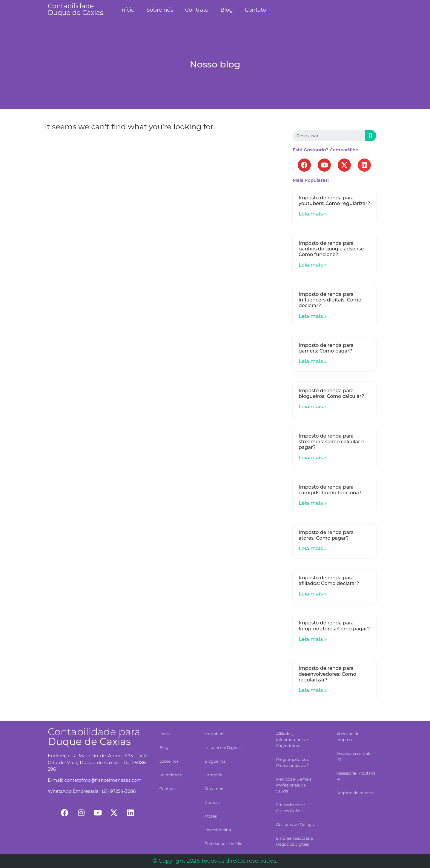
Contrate (197, 10)
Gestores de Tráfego (295, 824)
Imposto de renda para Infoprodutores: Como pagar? (334, 626)
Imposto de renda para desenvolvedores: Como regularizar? (327, 674)
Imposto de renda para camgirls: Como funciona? (330, 490)
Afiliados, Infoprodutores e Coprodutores (292, 740)
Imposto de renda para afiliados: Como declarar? (329, 581)
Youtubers (214, 734)
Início (127, 10)
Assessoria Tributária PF (356, 776)
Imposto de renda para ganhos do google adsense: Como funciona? (332, 249)
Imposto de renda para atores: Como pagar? (326, 535)
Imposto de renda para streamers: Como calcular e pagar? (331, 442)
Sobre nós (160, 10)
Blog (227, 10)
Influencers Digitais (223, 747)
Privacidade (171, 775)
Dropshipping (218, 830)
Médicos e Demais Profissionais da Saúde (294, 785)
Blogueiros (215, 761)
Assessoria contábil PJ (355, 756)
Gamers (212, 802)
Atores (211, 816)
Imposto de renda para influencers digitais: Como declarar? (330, 300)
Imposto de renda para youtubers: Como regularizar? (334, 201)
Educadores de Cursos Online (290, 808)
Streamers (214, 789)
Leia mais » (313, 214)
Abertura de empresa (348, 737)
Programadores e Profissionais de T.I (293, 762)
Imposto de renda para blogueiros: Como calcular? (331, 393)
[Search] (371, 136)
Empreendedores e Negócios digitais (294, 841)
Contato (256, 10)
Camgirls (213, 775)
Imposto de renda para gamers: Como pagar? (326, 348)
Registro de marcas (355, 793)
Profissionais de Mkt (224, 844)
